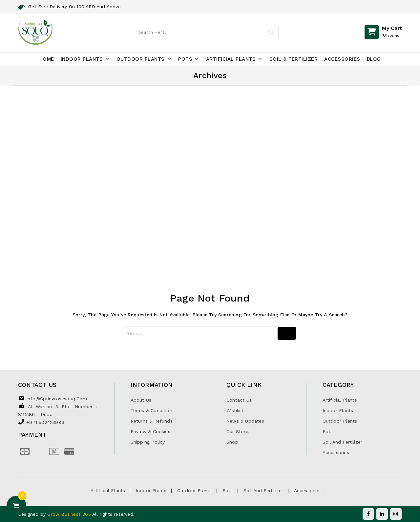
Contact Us (239, 400)
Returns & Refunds (152, 421)
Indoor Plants (85, 59)
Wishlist (235, 410)
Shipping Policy (148, 442)
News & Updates (245, 421)
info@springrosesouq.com (57, 399)
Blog (374, 59)
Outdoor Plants (144, 59)
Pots (189, 59)
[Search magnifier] (271, 32)
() (392, 32)
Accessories (342, 59)
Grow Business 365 (70, 514)
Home (47, 59)
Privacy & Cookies (150, 431)
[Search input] (201, 32)
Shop (232, 442)
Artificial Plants (234, 59)
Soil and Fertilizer (343, 442)
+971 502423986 (45, 422)
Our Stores (239, 431)
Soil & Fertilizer (294, 59)
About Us (141, 400)
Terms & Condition (151, 410)
